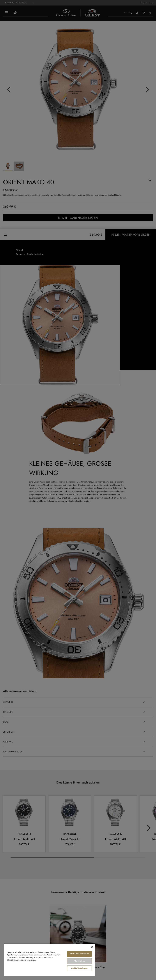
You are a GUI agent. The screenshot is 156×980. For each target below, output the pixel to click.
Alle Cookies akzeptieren (79, 954)
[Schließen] (92, 947)
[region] (50, 960)
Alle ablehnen (79, 961)
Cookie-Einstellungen (79, 968)
